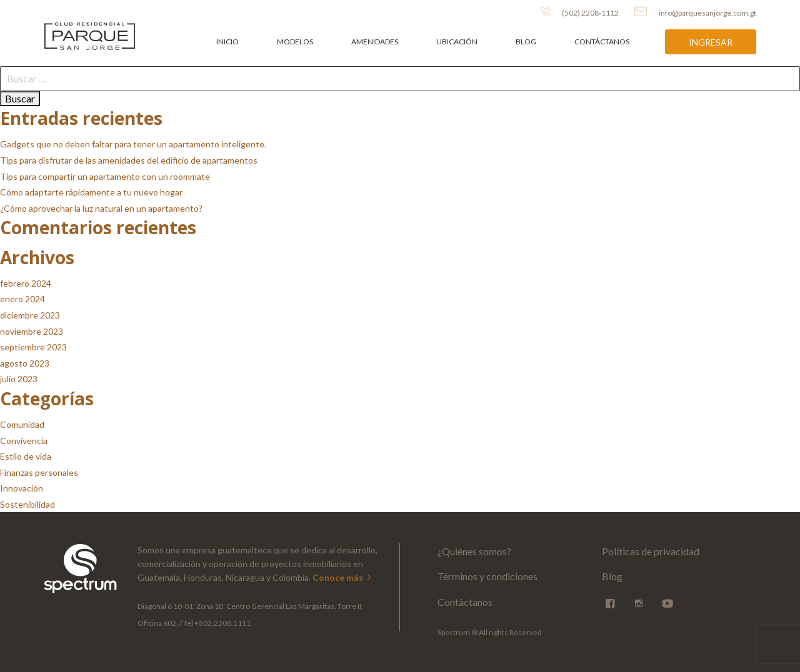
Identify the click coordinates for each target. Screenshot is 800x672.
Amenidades (375, 42)
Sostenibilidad (27, 504)
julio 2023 (19, 379)
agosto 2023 (25, 363)
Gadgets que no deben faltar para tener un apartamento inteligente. (133, 144)
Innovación (22, 488)
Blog (526, 42)
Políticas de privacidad (651, 551)
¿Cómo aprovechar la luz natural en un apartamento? (101, 208)
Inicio (227, 42)
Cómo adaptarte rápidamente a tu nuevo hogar (91, 192)
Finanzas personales (39, 472)
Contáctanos (602, 42)
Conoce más (343, 577)
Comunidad (22, 424)
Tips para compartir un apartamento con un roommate (105, 176)
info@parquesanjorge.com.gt (695, 12)
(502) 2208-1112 (580, 12)
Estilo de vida (26, 456)
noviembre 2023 (32, 331)
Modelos (295, 42)
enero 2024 (22, 299)
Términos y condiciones (487, 576)
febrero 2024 (26, 283)
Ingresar (711, 42)
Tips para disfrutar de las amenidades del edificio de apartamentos (129, 160)
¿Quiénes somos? (474, 551)
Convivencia (24, 441)
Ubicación (457, 42)
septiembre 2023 (33, 347)
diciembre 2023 (30, 315)
